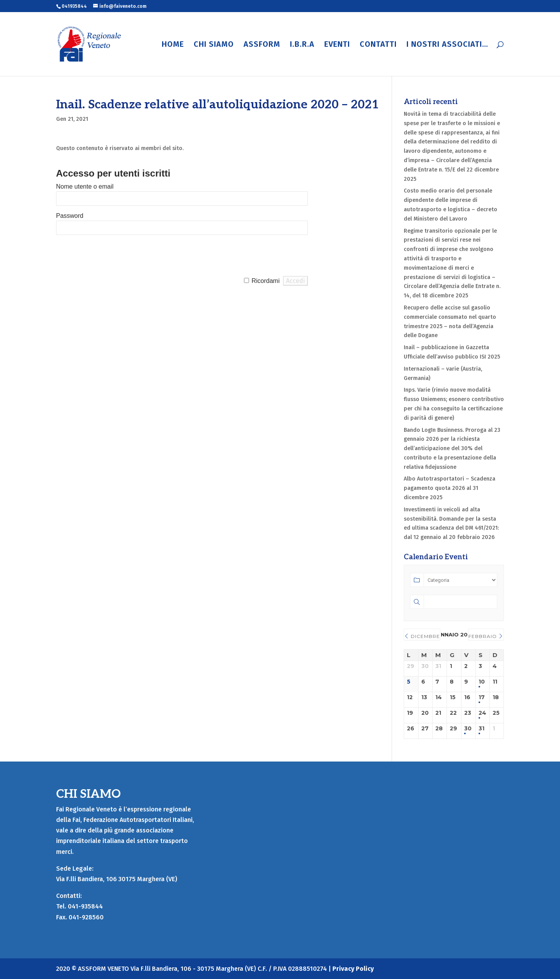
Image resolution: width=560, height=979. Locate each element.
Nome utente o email (85, 186)
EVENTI (337, 45)
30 (468, 729)
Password (70, 216)
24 (482, 713)
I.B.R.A (302, 45)
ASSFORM (262, 45)
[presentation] (115, 256)
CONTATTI (378, 45)
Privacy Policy (353, 969)
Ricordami (265, 281)
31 (481, 729)
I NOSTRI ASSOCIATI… (447, 45)
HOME (173, 45)
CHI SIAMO (214, 45)
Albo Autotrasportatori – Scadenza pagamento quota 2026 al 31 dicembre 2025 (450, 488)
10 (482, 682)
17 (482, 697)
